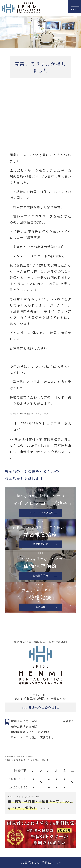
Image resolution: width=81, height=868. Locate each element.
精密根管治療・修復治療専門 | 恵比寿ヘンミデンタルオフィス (29, 357)
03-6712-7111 (40, 650)
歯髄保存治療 (41, 519)
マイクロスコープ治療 (40, 455)
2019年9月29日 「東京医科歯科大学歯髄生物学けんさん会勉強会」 (40, 395)
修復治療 (40, 550)
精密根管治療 (41, 487)
